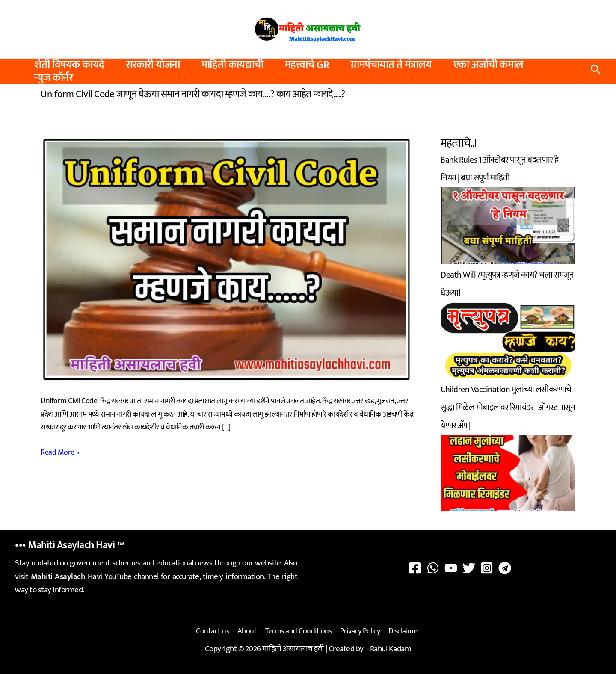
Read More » (60, 452)
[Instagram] (487, 568)
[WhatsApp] (433, 568)
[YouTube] (451, 568)
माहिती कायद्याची (232, 65)
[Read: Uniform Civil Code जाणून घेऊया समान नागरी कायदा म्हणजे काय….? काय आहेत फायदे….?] (228, 258)
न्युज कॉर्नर (53, 78)
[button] (596, 72)
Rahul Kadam (391, 648)
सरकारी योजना (153, 65)
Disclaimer (403, 631)
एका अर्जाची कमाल (489, 65)
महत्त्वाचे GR (307, 65)
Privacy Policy (359, 631)
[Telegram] (505, 568)
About (248, 631)
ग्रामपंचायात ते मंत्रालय (391, 65)
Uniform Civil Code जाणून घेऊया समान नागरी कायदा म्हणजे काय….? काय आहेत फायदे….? (193, 94)
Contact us (214, 631)
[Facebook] (415, 568)
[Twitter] (469, 568)
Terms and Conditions (298, 631)
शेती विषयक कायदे (69, 65)
